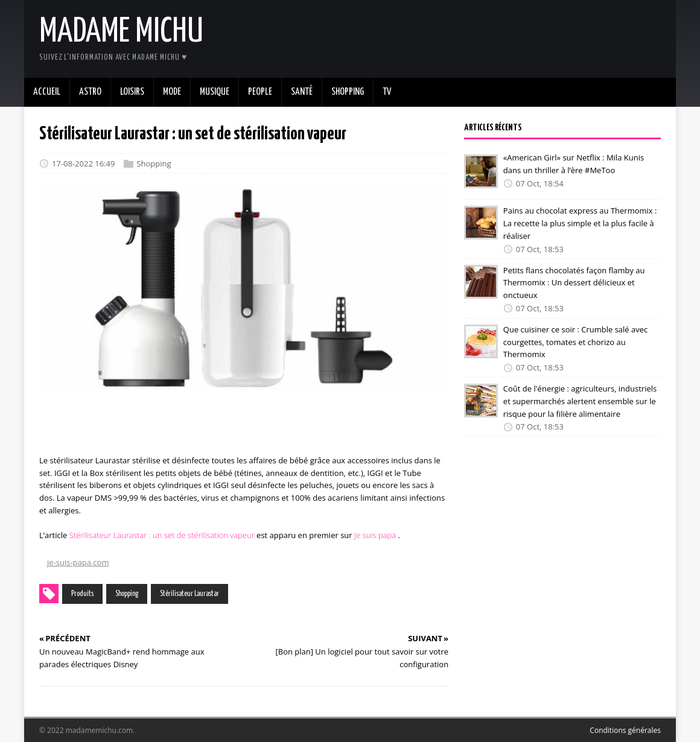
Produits (82, 594)
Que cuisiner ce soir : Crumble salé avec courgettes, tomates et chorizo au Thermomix (575, 342)
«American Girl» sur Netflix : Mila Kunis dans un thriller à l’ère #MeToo (574, 164)
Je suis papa (375, 535)
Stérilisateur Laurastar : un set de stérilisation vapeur (162, 535)
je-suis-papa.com (78, 562)
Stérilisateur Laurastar (189, 594)
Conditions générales (625, 730)
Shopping (154, 163)
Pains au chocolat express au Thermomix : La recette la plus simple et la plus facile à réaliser (580, 223)
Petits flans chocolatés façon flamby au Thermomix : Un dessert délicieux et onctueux (574, 282)
